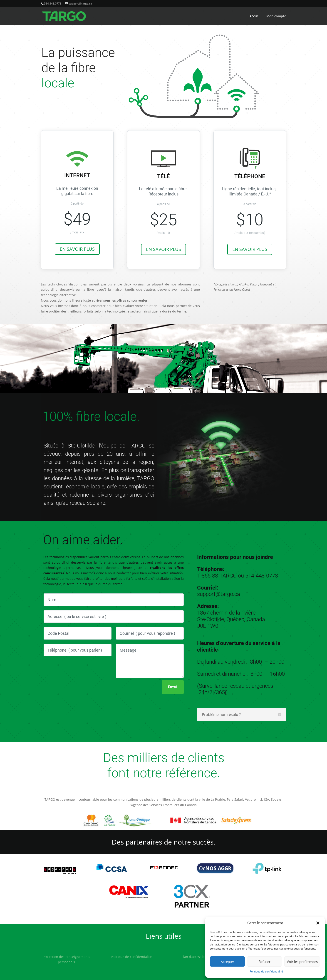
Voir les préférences (302, 962)
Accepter (227, 962)
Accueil (255, 16)
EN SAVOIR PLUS (77, 249)
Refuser (265, 962)
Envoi (173, 687)
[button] (318, 923)
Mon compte (276, 16)
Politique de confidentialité (266, 971)
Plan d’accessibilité (196, 957)
